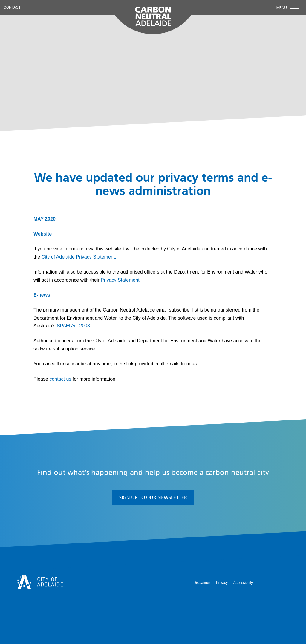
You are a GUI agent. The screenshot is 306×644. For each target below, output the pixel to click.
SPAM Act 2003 (73, 326)
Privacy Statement (120, 280)
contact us (60, 379)
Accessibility (243, 583)
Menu (288, 7)
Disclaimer (202, 583)
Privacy (222, 583)
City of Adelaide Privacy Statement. (79, 257)
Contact (12, 7)
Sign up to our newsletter (153, 497)
